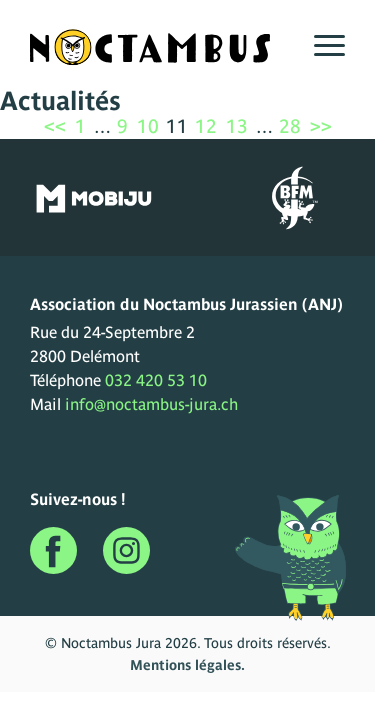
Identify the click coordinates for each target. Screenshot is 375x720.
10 (148, 126)
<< (55, 126)
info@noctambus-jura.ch (151, 404)
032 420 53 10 (156, 380)
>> (321, 126)
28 (290, 126)
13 (237, 126)
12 (206, 126)
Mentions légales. (187, 665)
